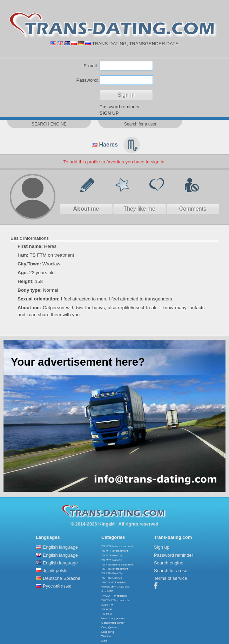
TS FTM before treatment (117, 565)
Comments (193, 209)
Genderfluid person (113, 623)
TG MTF (107, 609)
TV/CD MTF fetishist (114, 582)
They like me (139, 209)
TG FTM (107, 614)
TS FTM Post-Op (112, 573)
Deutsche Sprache (62, 578)
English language (60, 547)
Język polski (55, 571)
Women (106, 636)
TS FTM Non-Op (112, 578)
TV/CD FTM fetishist (114, 596)
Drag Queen (109, 627)
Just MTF (107, 591)
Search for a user (171, 571)
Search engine (169, 563)
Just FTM (107, 605)
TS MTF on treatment (115, 551)
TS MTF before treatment (117, 546)
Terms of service (171, 578)
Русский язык (57, 586)
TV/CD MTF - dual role (115, 587)
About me (86, 209)
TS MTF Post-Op (112, 555)
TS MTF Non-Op (112, 560)
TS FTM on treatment (115, 569)
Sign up (162, 547)
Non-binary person (113, 618)
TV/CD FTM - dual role (115, 600)
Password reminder (120, 107)
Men (104, 641)
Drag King (108, 632)
